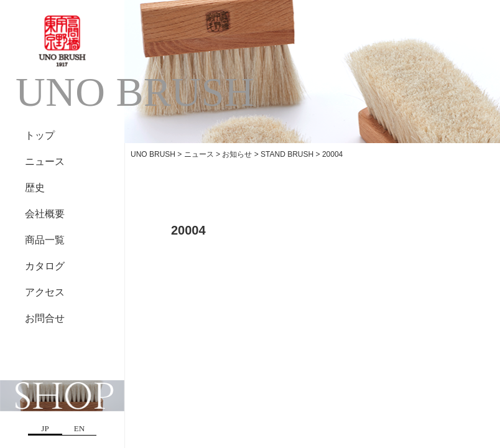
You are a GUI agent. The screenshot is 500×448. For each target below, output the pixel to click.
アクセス (45, 292)
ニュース (45, 161)
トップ (40, 135)
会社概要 (45, 214)
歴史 (35, 188)
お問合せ (45, 318)
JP (45, 428)
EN (79, 428)
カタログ (45, 266)
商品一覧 (45, 240)
